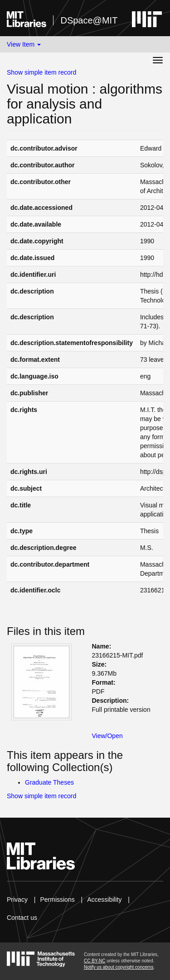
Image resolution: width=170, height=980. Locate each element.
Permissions (57, 900)
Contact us (22, 918)
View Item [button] (24, 44)
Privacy (17, 900)
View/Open (107, 736)
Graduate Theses (49, 782)
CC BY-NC (95, 961)
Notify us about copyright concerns (119, 967)
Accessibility (104, 900)
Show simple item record (41, 72)
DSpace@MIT (89, 20)
